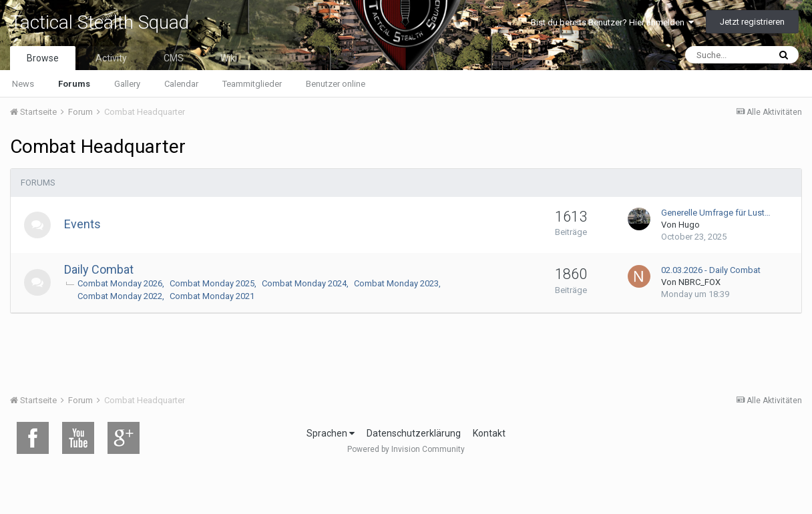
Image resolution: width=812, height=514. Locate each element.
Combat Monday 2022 (120, 296)
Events (82, 224)
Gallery (127, 84)
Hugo (689, 225)
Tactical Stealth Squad (99, 22)
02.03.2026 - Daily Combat (711, 270)
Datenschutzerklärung (414, 433)
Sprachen (331, 433)
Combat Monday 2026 (120, 283)
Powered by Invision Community (406, 449)
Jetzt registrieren (752, 22)
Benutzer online (336, 84)
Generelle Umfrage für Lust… (716, 213)
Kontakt (489, 433)
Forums (74, 84)
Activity (111, 58)
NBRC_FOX (699, 282)
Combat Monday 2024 (304, 283)
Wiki (229, 58)
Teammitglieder (252, 84)
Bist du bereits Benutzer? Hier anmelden (612, 22)
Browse (43, 58)
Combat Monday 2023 (396, 283)
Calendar (181, 84)
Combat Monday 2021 (212, 296)
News (23, 84)
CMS (174, 58)
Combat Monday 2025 (212, 283)
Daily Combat (99, 269)
